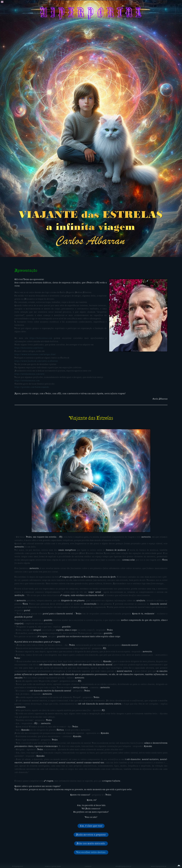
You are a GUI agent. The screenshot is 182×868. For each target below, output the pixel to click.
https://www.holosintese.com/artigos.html (35, 354)
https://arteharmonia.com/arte (29, 374)
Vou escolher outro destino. (91, 852)
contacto (88, 866)
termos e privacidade (53, 866)
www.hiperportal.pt (159, 866)
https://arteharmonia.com (27, 381)
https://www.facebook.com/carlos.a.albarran (36, 361)
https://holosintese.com (41, 338)
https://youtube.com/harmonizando (32, 387)
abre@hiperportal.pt (123, 866)
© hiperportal (18, 866)
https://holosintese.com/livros (29, 348)
